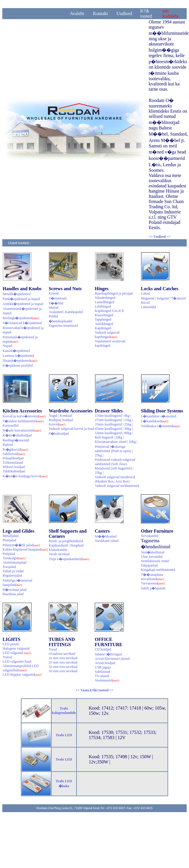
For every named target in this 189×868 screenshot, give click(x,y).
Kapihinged (103, 328)
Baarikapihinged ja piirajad (114, 293)
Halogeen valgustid (16, 648)
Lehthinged (103, 306)
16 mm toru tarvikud (63, 658)
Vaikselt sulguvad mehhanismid (117, 486)
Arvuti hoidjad (105, 663)
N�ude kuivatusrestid (22, 430)
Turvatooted (153, 583)
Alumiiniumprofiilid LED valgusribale (21, 668)
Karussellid (11, 425)
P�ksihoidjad (59, 434)
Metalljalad (11, 536)
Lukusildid (148, 307)
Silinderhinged (105, 298)
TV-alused (102, 676)
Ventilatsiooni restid (155, 561)
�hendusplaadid (60, 321)
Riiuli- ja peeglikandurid (66, 541)
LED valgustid (17, 653)
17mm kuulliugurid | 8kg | (113, 416)
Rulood (8, 445)
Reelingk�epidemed (21, 318)
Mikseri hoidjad (14, 467)
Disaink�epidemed (20, 361)
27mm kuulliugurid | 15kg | (114, 420)
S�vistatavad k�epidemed (22, 323)
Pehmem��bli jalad (21, 545)
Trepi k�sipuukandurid (69, 559)
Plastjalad (9, 540)
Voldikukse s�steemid (160, 426)
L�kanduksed (155, 421)
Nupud (7, 346)
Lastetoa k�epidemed (18, 356)
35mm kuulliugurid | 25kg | (114, 424)
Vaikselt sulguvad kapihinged (107, 335)
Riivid (145, 303)
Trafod (7, 657)
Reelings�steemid (16, 440)
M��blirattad (106, 536)
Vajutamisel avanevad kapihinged (110, 343)
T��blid (56, 303)
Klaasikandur (58, 550)
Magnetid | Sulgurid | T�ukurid (163, 298)
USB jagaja (103, 667)
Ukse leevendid (152, 557)
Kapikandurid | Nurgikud (66, 545)
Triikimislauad (13, 463)
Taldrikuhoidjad (14, 471)
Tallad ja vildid (13, 571)
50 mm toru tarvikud (63, 671)
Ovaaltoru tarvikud (62, 654)
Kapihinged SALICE (109, 311)
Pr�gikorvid (15, 449)
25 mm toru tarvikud (63, 662)
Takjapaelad (149, 565)
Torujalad (9, 567)
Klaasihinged (104, 315)
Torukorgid (14, 558)
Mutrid (53, 308)
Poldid (53, 316)
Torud (53, 649)
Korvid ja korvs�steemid (24, 416)
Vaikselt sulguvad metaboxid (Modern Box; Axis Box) (115, 479)
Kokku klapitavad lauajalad (25, 549)
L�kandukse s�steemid (159, 416)
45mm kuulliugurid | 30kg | (114, 429)
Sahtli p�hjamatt (153, 588)
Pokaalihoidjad (13, 458)
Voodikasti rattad (107, 541)
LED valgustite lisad (17, 661)
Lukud (145, 293)
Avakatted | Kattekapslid (66, 312)
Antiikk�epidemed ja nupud (23, 304)
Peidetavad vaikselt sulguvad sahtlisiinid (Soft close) (115, 462)
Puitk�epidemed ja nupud (21, 299)
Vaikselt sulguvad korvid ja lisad (71, 429)
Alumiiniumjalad (14, 562)
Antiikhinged (104, 324)
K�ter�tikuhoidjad (17, 435)
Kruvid (54, 293)
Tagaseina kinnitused (63, 326)
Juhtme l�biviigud (108, 654)
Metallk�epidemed (17, 294)
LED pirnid (11, 644)
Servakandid (150, 536)
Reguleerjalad (12, 575)
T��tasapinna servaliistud (152, 577)
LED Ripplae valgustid (22, 675)
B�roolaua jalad (14, 590)
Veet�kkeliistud (153, 552)
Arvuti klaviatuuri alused (112, 659)
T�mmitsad (58, 298)
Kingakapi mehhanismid (158, 570)
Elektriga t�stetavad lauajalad (17, 583)
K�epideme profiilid (18, 366)
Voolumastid (107, 680)
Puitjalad (9, 554)
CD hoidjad (103, 649)
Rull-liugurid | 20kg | (109, 437)
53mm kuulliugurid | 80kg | (114, 433)
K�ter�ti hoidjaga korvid (25, 476)
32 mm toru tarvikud (63, 667)
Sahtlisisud (14, 454)
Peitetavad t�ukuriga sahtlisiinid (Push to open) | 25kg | (114, 451)
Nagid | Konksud (60, 416)
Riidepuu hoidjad (61, 420)
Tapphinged (103, 319)
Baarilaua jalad (13, 594)
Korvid (57, 424)
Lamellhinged (105, 302)
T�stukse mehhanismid (23, 421)
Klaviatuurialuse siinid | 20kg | (116, 442)
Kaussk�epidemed (16, 351)
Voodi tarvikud (59, 554)
